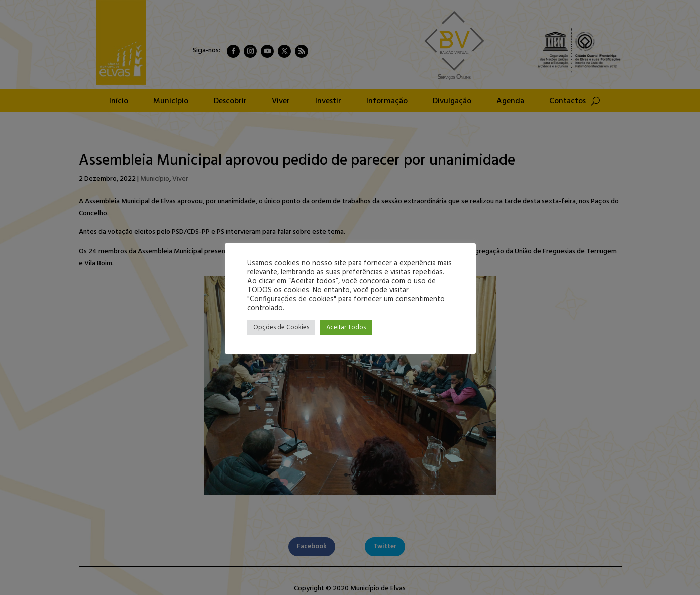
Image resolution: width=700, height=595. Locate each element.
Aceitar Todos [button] (346, 328)
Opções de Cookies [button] (281, 328)
